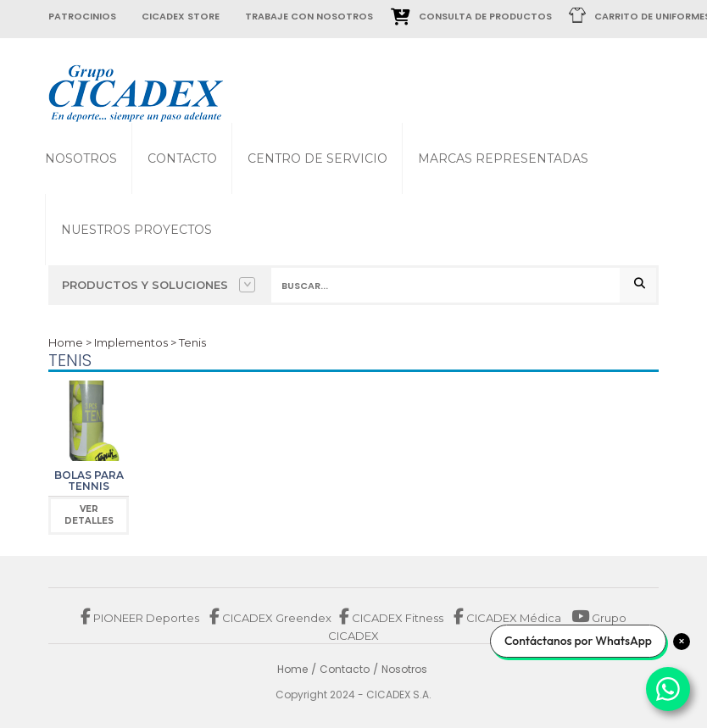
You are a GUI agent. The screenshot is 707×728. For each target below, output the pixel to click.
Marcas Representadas (503, 158)
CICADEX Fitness (392, 618)
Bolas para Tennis (89, 481)
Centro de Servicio (317, 158)
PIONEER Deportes (141, 618)
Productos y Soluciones (159, 285)
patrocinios (82, 16)
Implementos (131, 342)
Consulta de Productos (485, 16)
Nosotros (81, 158)
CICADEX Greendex (270, 618)
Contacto (182, 158)
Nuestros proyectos (136, 230)
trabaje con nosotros (309, 16)
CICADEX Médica (507, 618)
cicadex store (181, 16)
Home (66, 342)
